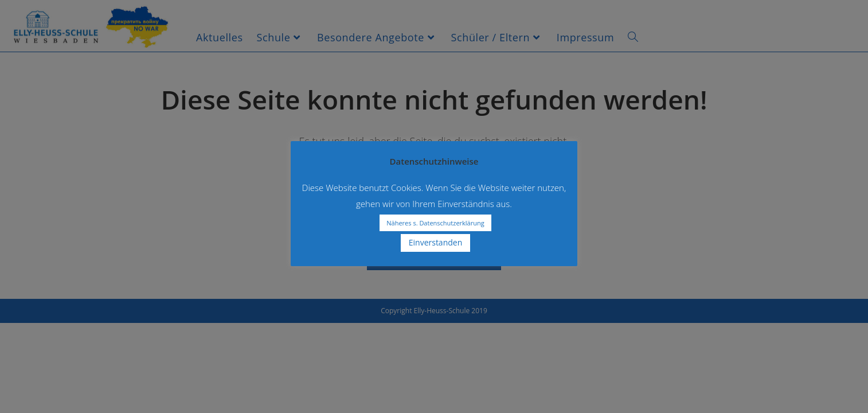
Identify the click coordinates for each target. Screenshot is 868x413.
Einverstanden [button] (436, 242)
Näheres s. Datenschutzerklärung (435, 223)
